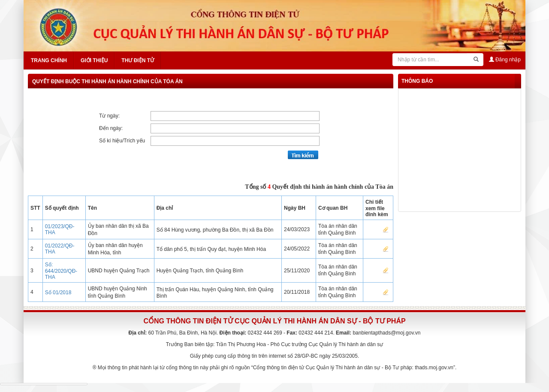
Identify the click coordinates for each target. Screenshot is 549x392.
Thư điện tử (138, 60)
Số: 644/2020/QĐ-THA (61, 271)
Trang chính (49, 60)
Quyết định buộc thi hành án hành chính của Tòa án (107, 81)
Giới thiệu (94, 60)
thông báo (417, 81)
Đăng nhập (505, 60)
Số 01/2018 (58, 292)
